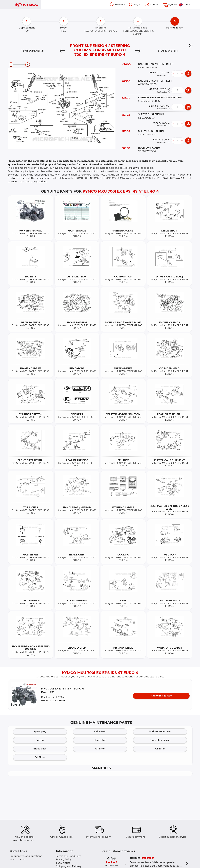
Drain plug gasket (160, 740)
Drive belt (100, 731)
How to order (17, 859)
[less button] (173, 74)
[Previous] (62, 51)
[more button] (182, 74)
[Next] (138, 51)
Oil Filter (40, 757)
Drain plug (100, 740)
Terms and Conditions (69, 856)
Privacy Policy (64, 859)
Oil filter (160, 749)
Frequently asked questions (26, 856)
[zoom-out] (11, 65)
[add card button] (188, 74)
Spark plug (40, 731)
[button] (191, 46)
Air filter (100, 749)
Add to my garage (161, 696)
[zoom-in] (28, 65)
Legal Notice (63, 863)
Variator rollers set (160, 731)
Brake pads (40, 749)
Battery (40, 740)
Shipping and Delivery (69, 866)
